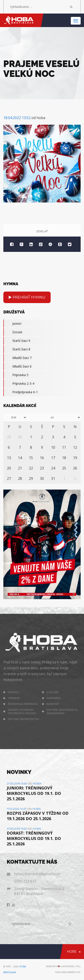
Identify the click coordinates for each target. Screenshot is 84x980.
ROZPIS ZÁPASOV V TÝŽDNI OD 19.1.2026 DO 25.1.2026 (38, 816)
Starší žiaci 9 (17, 341)
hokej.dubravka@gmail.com (37, 874)
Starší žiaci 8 (17, 349)
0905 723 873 (25, 881)
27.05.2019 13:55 (17, 829)
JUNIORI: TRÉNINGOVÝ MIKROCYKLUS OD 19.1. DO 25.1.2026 (34, 793)
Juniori (12, 324)
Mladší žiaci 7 (17, 358)
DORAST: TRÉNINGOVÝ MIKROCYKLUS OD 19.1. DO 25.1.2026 (34, 838)
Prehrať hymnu (27, 297)
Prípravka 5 (16, 375)
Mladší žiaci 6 (17, 366)
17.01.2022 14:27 (17, 809)
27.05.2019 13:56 (17, 783)
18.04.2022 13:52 (17, 118)
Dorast (13, 332)
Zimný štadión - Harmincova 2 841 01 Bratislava (39, 891)
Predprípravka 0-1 (21, 392)
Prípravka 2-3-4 (19, 384)
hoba (37, 783)
